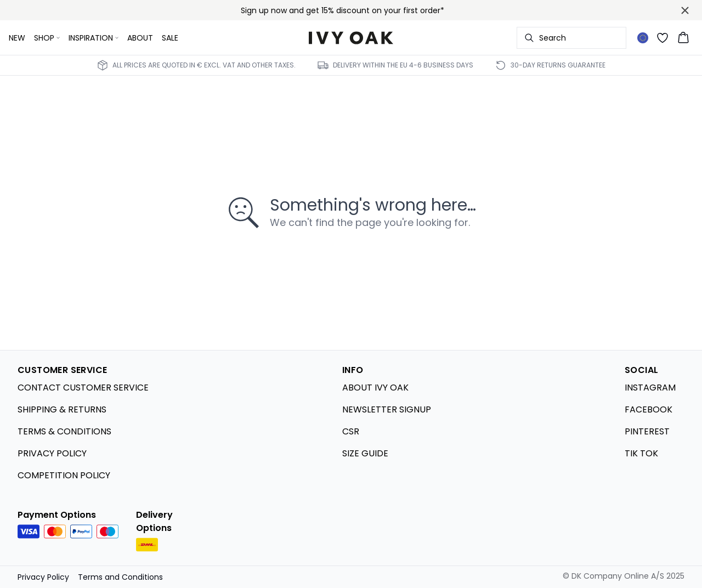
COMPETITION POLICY (64, 475)
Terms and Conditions (120, 577)
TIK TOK (641, 453)
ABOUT (140, 38)
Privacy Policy (43, 577)
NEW (17, 38)
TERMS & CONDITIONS (64, 431)
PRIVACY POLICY (52, 453)
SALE (170, 38)
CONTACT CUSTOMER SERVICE (83, 388)
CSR (351, 431)
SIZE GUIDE (365, 453)
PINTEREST (647, 431)
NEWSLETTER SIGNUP (387, 409)
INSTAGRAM (650, 388)
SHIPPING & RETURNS (62, 409)
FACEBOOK (649, 409)
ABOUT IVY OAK (375, 388)
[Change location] (643, 38)
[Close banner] (685, 10)
